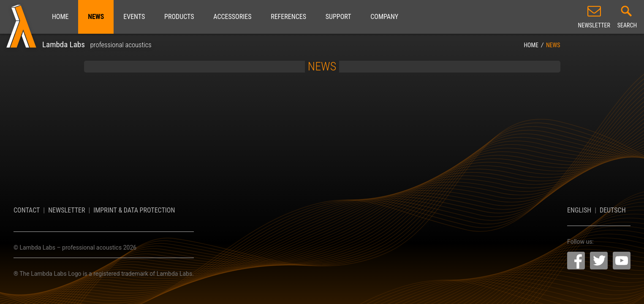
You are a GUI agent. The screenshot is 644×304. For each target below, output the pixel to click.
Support (338, 17)
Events (134, 17)
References (288, 17)
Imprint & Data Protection (134, 210)
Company (384, 17)
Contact (27, 210)
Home (60, 17)
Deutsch (613, 210)
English (579, 210)
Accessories (232, 17)
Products (179, 17)
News (96, 17)
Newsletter (67, 210)
